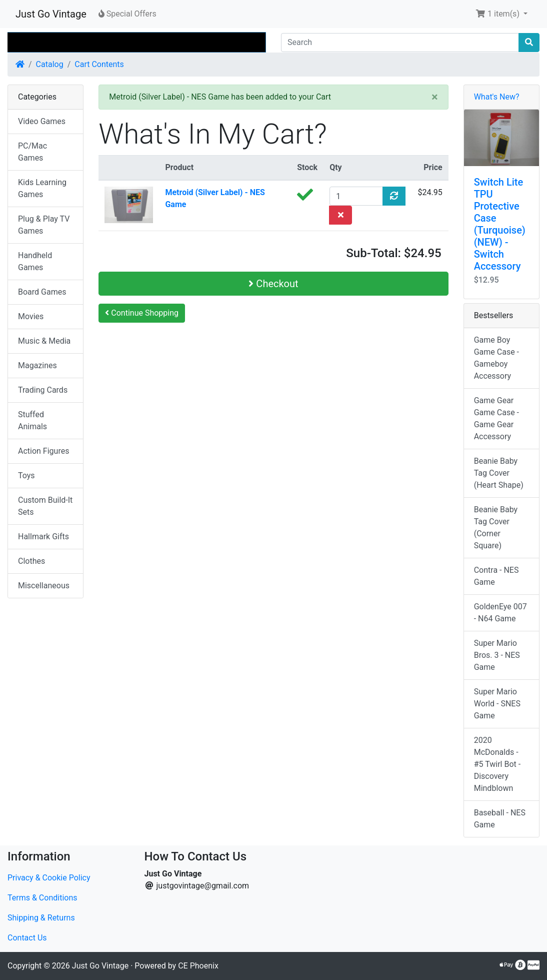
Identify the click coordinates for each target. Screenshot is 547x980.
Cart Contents (99, 64)
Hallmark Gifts (43, 537)
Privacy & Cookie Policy (49, 878)
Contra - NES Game (496, 576)
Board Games (42, 292)
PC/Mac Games (32, 152)
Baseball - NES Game (500, 819)
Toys (26, 475)
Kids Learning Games (42, 188)
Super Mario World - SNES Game (497, 704)
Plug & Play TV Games (44, 225)
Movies (31, 316)
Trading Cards (43, 390)
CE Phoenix (198, 966)
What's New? (497, 97)
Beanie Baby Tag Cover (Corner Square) (496, 528)
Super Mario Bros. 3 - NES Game (497, 655)
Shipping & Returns (41, 918)
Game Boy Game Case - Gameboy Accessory (496, 358)
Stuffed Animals (32, 420)
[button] (501, 14)
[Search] (400, 43)
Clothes (31, 561)
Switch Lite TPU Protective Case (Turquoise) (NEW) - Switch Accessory (500, 224)
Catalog (50, 64)
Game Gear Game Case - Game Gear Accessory (496, 418)
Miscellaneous (44, 586)
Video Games (42, 121)
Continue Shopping (142, 313)
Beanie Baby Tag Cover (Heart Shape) (499, 473)
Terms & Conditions (42, 898)
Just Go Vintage (51, 14)
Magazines (37, 365)
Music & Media (44, 341)
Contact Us (27, 938)
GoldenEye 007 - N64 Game (500, 613)
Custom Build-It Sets (45, 506)
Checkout (273, 284)
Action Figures (43, 451)
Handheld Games (35, 261)
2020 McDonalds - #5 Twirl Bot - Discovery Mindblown (497, 764)
